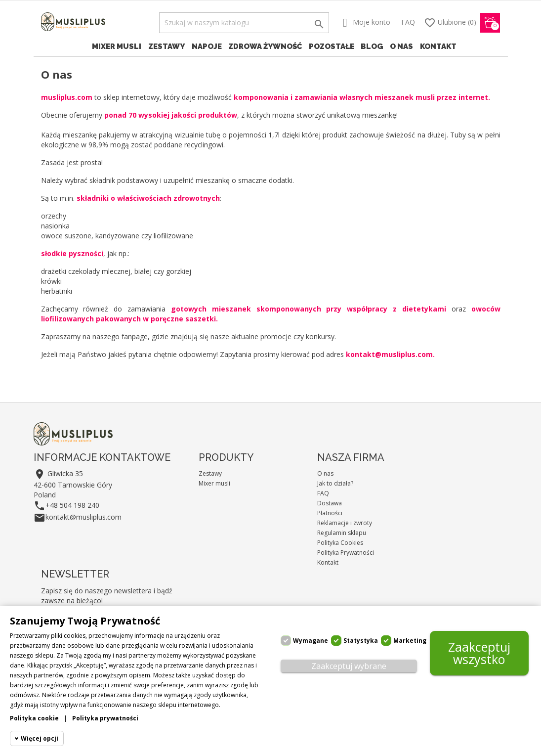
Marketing (410, 641)
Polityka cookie (34, 718)
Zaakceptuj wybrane (349, 666)
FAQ (408, 22)
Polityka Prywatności (346, 553)
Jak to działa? (335, 483)
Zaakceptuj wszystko (479, 653)
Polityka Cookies (340, 543)
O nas (401, 46)
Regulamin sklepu (342, 533)
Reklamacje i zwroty (345, 523)
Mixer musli (117, 46)
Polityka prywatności (105, 718)
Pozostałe (332, 46)
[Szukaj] (244, 23)
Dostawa (330, 503)
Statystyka (361, 641)
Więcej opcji (40, 738)
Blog (372, 46)
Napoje (207, 46)
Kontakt (438, 46)
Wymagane (311, 641)
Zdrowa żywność (265, 46)
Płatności (330, 513)
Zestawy (166, 46)
